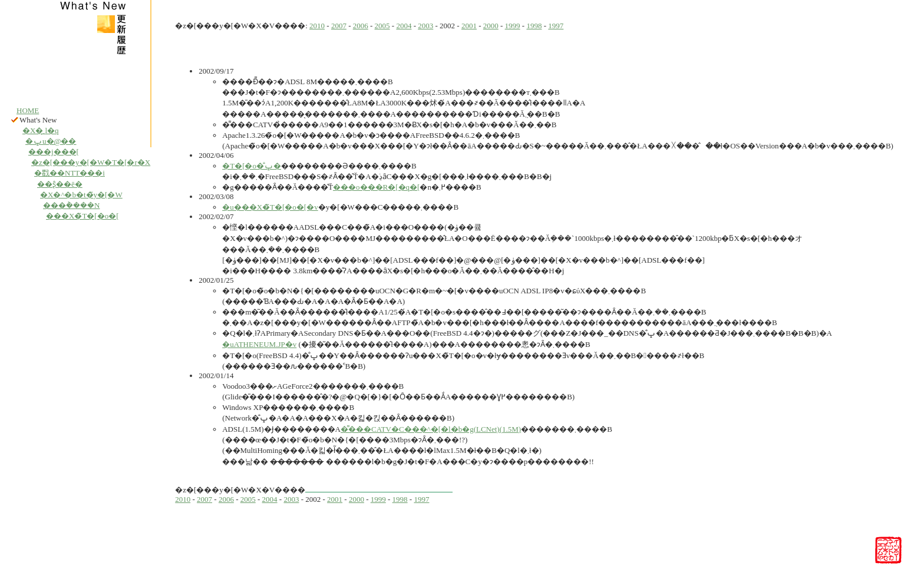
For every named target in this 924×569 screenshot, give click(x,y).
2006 (361, 26)
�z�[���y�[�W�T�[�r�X (91, 162)
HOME (28, 110)
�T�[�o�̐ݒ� (252, 166)
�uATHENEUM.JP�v (259, 344)
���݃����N (71, 205)
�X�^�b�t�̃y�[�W (81, 195)
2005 (382, 26)
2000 (491, 26)
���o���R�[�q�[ (376, 187)
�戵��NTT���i (70, 173)
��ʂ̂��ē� (60, 184)
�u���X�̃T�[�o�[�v (270, 207)
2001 (469, 26)
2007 (339, 26)
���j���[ (54, 152)
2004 (404, 26)
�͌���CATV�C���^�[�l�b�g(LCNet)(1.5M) (431, 429)
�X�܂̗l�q (41, 130)
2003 (425, 26)
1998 (534, 26)
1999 (513, 26)
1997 (556, 26)
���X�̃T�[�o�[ (82, 216)
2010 (317, 26)
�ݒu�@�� (51, 141)
